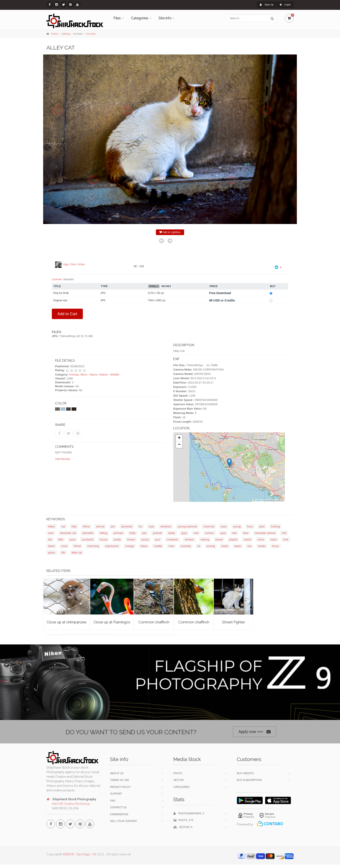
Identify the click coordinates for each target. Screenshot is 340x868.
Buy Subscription (249, 780)
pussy (145, 540)
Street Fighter (234, 622)
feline (86, 527)
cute (151, 527)
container (172, 540)
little (61, 540)
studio (262, 546)
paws (238, 546)
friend (77, 546)
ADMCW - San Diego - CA (80, 854)
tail (50, 540)
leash (225, 546)
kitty (74, 527)
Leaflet (257, 501)
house (104, 540)
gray (184, 533)
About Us (117, 773)
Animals (91, 34)
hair (234, 533)
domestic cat (68, 533)
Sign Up (265, 5)
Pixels (154, 286)
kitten (51, 527)
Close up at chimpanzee (67, 622)
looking (275, 527)
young (237, 527)
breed (219, 540)
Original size (60, 301)
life (63, 553)
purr (158, 540)
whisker (189, 540)
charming (93, 546)
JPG (103, 293)
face (246, 533)
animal (100, 527)
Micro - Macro (89, 375)
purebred (88, 540)
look (286, 540)
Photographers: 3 (189, 813)
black (51, 546)
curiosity (186, 546)
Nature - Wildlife (109, 375)
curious (209, 533)
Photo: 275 (183, 820)
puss (73, 540)
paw (223, 533)
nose (64, 546)
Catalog (66, 34)
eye (144, 533)
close (261, 540)
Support (116, 794)
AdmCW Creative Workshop (71, 804)
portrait (157, 533)
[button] (229, 463)
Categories (140, 18)
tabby (172, 533)
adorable (88, 533)
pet (113, 527)
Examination (119, 814)
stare (274, 540)
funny (275, 546)
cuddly (158, 546)
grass (52, 553)
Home (54, 34)
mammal (209, 527)
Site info (165, 18)
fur (140, 527)
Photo (178, 773)
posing (211, 546)
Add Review (63, 459)
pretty (117, 540)
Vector (179, 780)
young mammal (187, 527)
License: (57, 279)
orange (130, 546)
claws (144, 546)
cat (63, 527)
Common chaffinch (154, 622)
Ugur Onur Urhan (74, 264)
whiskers (166, 527)
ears (51, 533)
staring (205, 540)
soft (284, 533)
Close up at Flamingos (112, 622)
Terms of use (120, 780)
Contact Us (118, 807)
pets (262, 527)
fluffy (133, 533)
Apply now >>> (255, 732)
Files (117, 18)
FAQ (113, 801)
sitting (103, 533)
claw (171, 546)
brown (131, 540)
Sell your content (124, 821)
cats (196, 533)
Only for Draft (61, 293)
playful (233, 540)
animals (118, 533)
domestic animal (265, 533)
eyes (224, 527)
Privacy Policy (120, 787)
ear (249, 546)
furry (250, 527)
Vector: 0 (183, 827)
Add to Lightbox (170, 232)
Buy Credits (245, 773)
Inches (166, 286)
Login (285, 5)
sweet (247, 540)
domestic (127, 527)
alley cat (77, 553)
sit (199, 546)
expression (112, 546)
